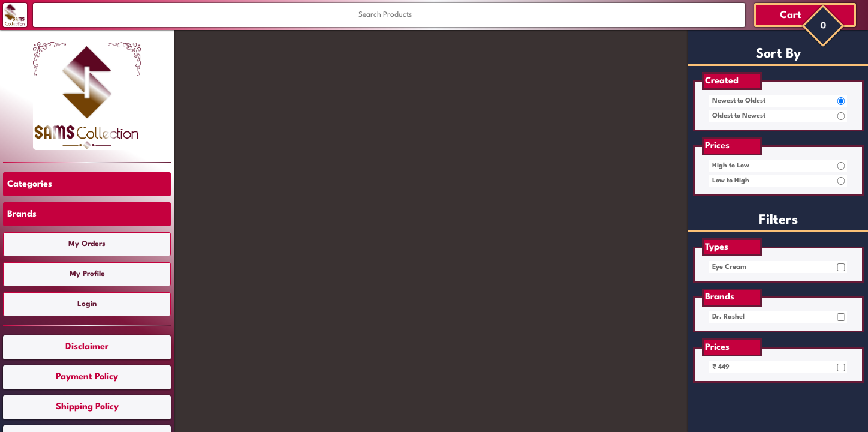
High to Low (731, 166)
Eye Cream (729, 267)
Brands (22, 214)
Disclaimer (87, 347)
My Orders (87, 244)
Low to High (731, 181)
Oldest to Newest (739, 116)
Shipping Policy (87, 407)
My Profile (87, 274)
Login (87, 304)
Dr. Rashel (728, 317)
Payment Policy (87, 377)
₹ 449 (721, 367)
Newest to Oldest (739, 101)
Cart (791, 15)
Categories (30, 184)
